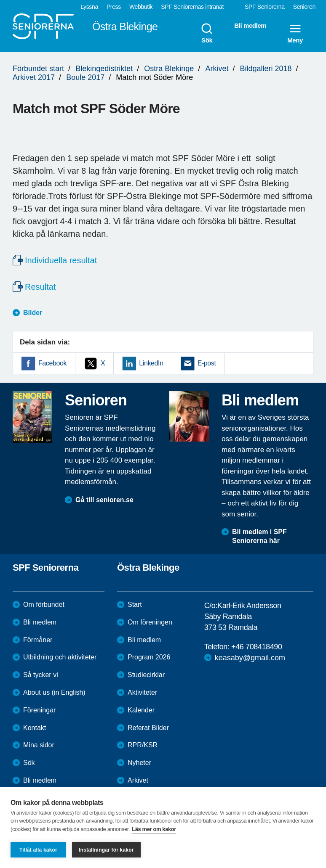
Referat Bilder (148, 728)
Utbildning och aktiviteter (60, 657)
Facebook (52, 363)
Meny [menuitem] (295, 33)
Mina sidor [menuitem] (39, 745)
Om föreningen (150, 622)
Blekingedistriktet (104, 69)
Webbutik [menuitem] (141, 7)
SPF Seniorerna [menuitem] (265, 7)
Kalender (141, 710)
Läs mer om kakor (154, 829)
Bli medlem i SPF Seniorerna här (259, 536)
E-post (207, 363)
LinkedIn (151, 363)
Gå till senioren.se (104, 500)
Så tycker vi (41, 675)
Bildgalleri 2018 (266, 69)
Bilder (33, 313)
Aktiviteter (142, 692)
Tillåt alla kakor (38, 850)
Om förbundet (44, 605)
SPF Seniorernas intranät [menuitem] (192, 7)
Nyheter (139, 763)
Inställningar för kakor (106, 850)
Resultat (40, 287)
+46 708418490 (257, 647)
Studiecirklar (146, 675)
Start (135, 605)
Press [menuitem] (114, 7)
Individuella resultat (61, 260)
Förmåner (38, 640)
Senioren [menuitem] (304, 7)
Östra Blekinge (169, 69)
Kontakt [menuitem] (35, 728)
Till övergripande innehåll (0, 0)
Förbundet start (38, 69)
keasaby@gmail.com (250, 658)
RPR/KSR (143, 745)
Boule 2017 (85, 77)
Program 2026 (149, 657)
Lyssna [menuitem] (89, 7)
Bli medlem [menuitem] (250, 25)
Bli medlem (40, 622)
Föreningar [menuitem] (39, 710)
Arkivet (217, 69)
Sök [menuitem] (207, 33)
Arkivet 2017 (34, 77)
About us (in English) (54, 692)
